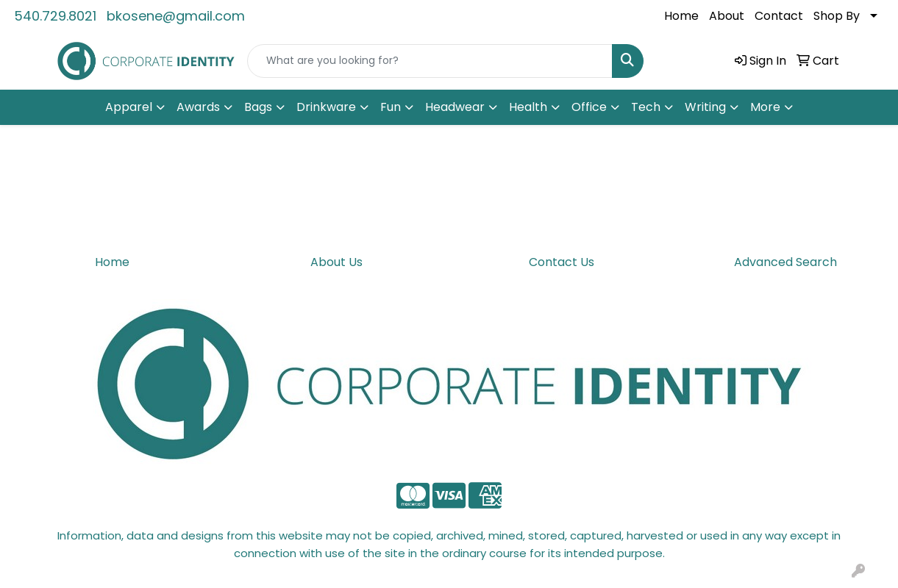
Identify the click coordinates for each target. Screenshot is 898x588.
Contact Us (562, 262)
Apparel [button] (129, 107)
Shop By (837, 16)
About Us (336, 262)
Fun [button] (391, 107)
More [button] (765, 107)
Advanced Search (785, 262)
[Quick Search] (430, 61)
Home (681, 16)
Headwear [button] (455, 107)
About (727, 16)
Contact (779, 16)
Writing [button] (705, 107)
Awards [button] (198, 107)
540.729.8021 (55, 16)
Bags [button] (258, 107)
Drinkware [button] (326, 107)
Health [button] (528, 107)
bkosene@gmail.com (176, 16)
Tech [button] (646, 107)
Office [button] (589, 107)
